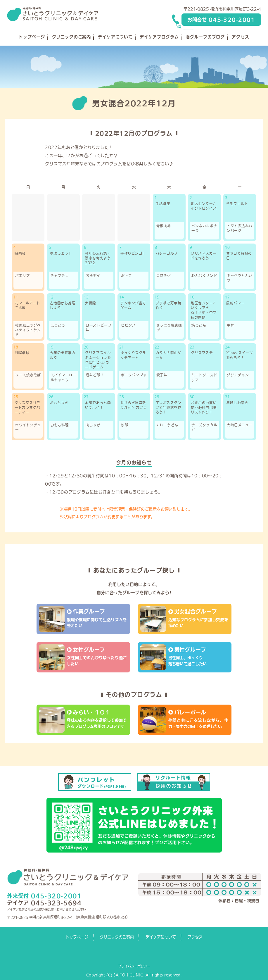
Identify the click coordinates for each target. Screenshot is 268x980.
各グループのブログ (205, 37)
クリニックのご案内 (72, 37)
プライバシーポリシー (134, 966)
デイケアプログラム (159, 37)
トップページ (32, 37)
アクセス (240, 37)
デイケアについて (115, 37)
